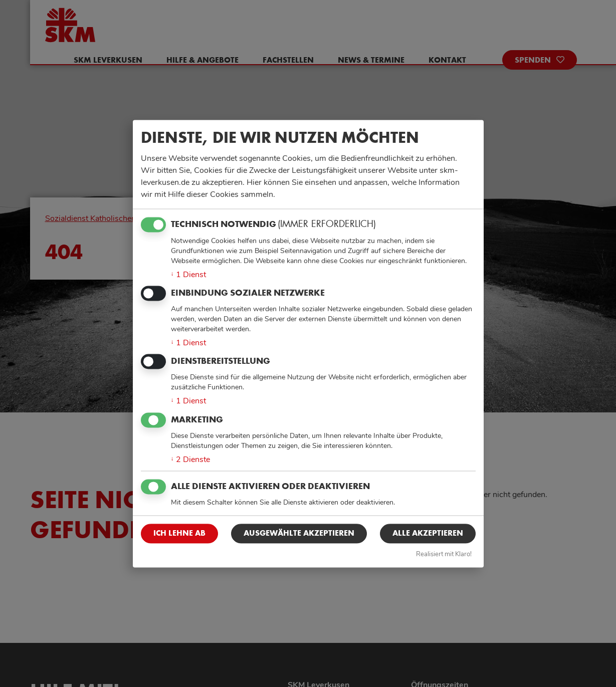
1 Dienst (188, 275)
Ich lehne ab (179, 533)
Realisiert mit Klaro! (444, 554)
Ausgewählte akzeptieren (299, 533)
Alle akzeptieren (428, 533)
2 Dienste (190, 460)
